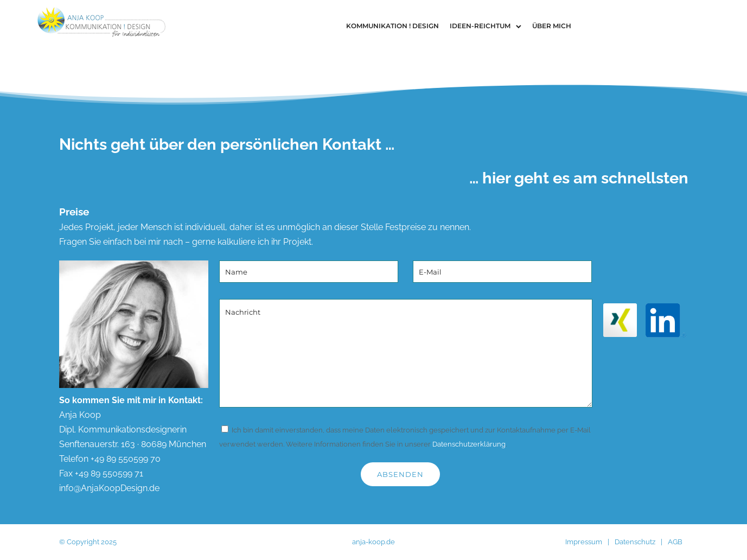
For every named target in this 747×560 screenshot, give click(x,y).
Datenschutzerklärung (469, 444)
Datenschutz (635, 542)
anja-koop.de (373, 542)
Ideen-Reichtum (480, 26)
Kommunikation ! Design (392, 26)
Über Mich (552, 26)
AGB (675, 542)
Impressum (584, 542)
